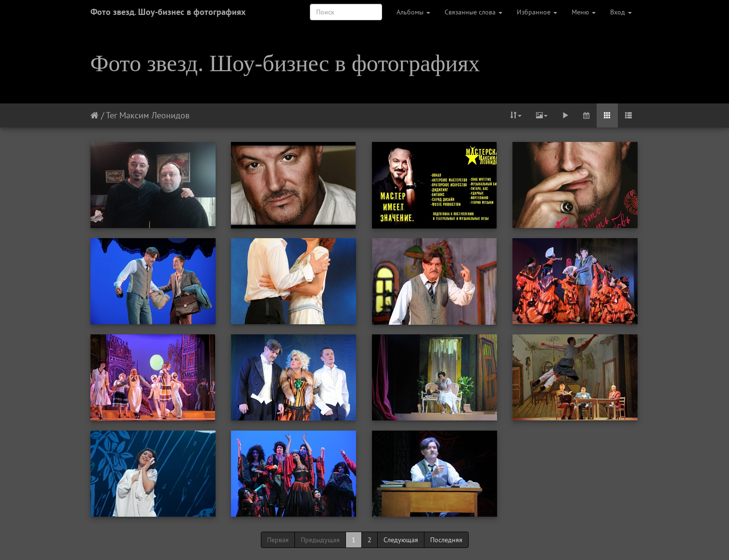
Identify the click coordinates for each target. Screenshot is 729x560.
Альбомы (413, 12)
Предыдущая (320, 540)
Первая (278, 540)
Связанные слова (473, 12)
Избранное (537, 12)
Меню (584, 12)
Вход (621, 12)
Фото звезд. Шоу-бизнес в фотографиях (168, 12)
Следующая (401, 540)
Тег (111, 115)
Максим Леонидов (154, 115)
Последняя (446, 540)
